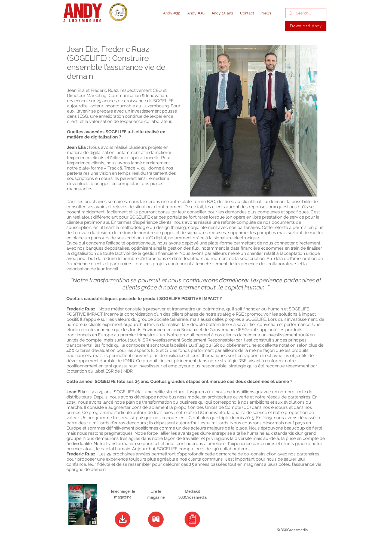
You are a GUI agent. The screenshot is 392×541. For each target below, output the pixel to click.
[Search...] (305, 13)
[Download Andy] (306, 26)
